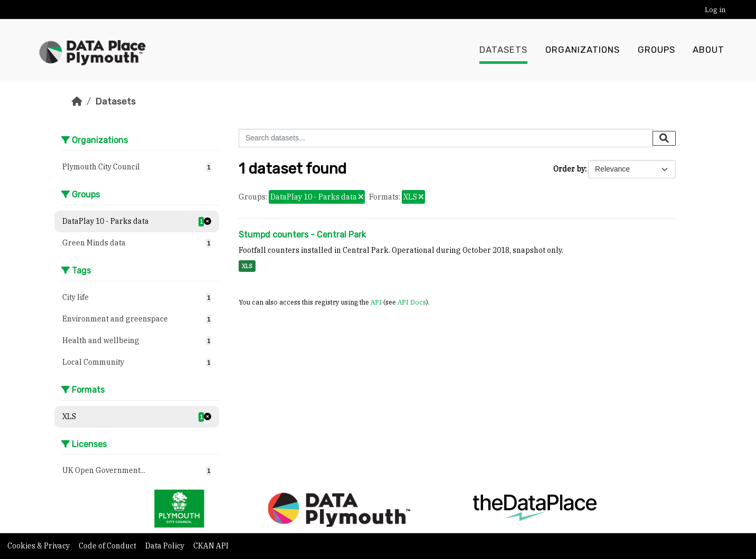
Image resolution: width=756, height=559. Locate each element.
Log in (715, 10)
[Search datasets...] (446, 138)
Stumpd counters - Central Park (302, 235)
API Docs (412, 302)
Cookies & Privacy (39, 546)
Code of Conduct (108, 546)
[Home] (77, 101)
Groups (656, 50)
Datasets (503, 50)
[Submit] (664, 138)
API (376, 302)
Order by (569, 169)
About (708, 50)
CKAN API (211, 546)
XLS (247, 266)
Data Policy (166, 546)
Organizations (583, 50)
